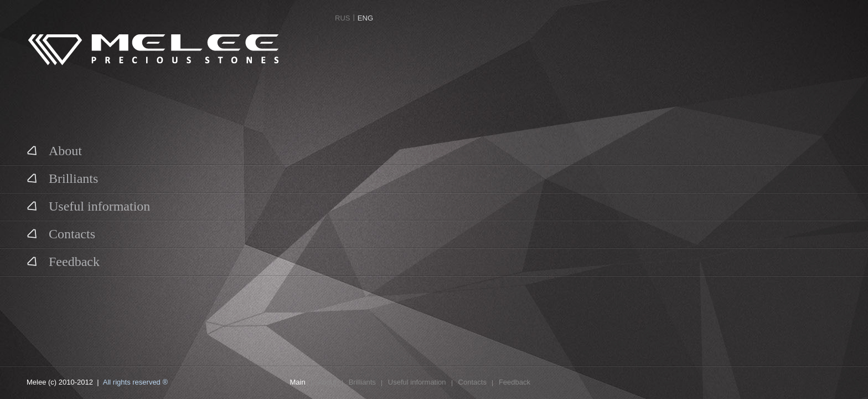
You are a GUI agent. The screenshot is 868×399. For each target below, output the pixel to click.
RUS (342, 18)
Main (298, 382)
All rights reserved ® (135, 382)
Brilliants (62, 178)
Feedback (63, 261)
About (54, 150)
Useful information (88, 206)
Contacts (61, 233)
